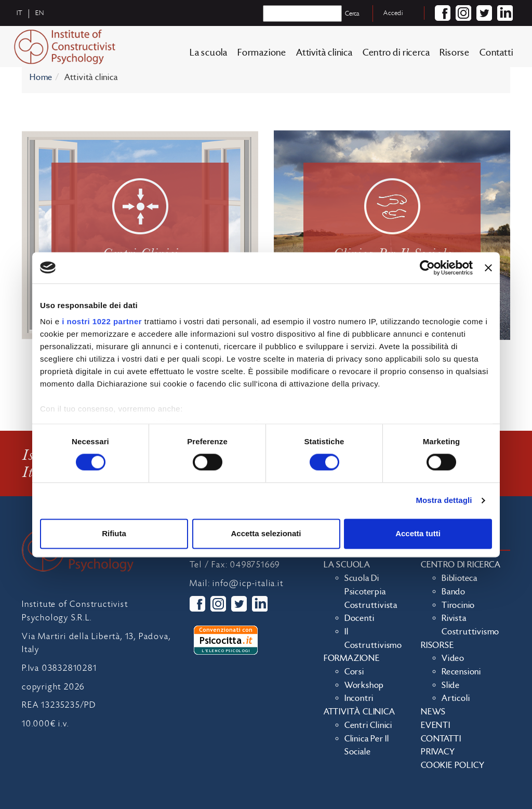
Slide (451, 685)
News (433, 712)
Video (453, 658)
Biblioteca (460, 578)
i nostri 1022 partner (102, 321)
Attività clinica (324, 53)
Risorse (455, 53)
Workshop (364, 685)
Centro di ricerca (396, 53)
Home (41, 77)
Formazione (262, 53)
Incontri (359, 698)
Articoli (456, 698)
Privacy (438, 752)
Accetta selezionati (266, 533)
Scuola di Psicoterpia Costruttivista (371, 592)
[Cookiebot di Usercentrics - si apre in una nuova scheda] (427, 268)
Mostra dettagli (444, 501)
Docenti (360, 618)
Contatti (496, 53)
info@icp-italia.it (248, 583)
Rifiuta (114, 533)
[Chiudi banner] (488, 268)
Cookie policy (453, 765)
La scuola (209, 53)
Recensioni (461, 672)
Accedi (393, 13)
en (40, 13)
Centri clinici (368, 725)
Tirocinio (458, 605)
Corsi (354, 672)
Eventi (436, 725)
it (20, 13)
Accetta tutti (418, 533)
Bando (454, 592)
